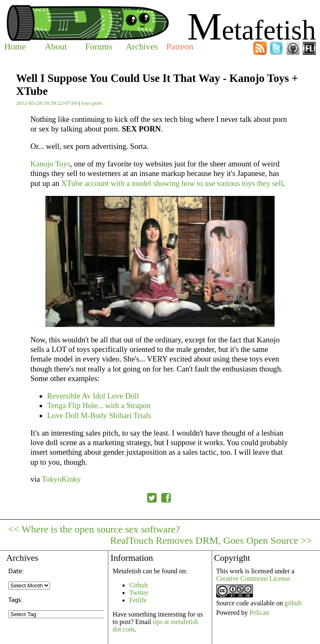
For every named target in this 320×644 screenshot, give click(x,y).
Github (138, 585)
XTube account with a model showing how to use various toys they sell (172, 183)
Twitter (139, 593)
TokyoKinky (61, 479)
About (56, 47)
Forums (99, 47)
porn (97, 103)
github (293, 603)
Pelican (259, 613)
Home (15, 47)
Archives (142, 47)
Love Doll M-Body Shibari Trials (99, 415)
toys (86, 103)
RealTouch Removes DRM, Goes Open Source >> (211, 540)
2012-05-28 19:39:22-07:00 (47, 103)
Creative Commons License (253, 578)
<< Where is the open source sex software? (94, 529)
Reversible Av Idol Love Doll (93, 396)
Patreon (180, 47)
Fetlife (138, 600)
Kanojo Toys (50, 164)
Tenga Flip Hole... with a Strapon (99, 405)
